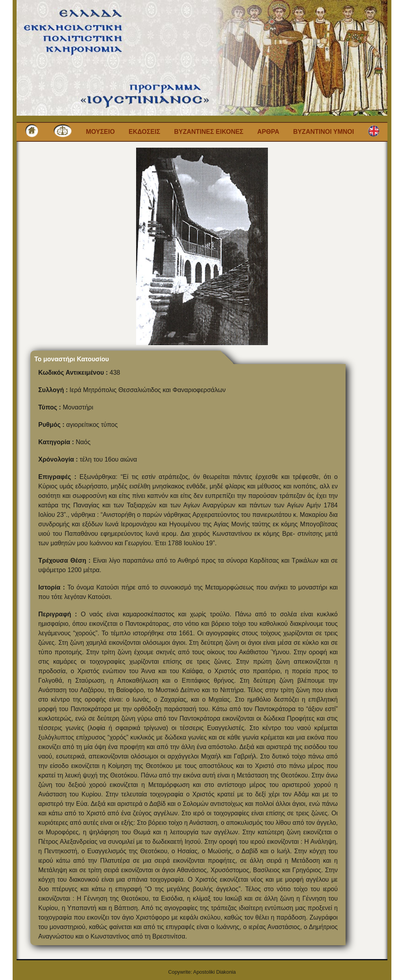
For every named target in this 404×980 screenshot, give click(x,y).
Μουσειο (100, 132)
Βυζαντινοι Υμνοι (324, 132)
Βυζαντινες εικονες (209, 132)
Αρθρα (268, 132)
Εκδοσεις (144, 132)
